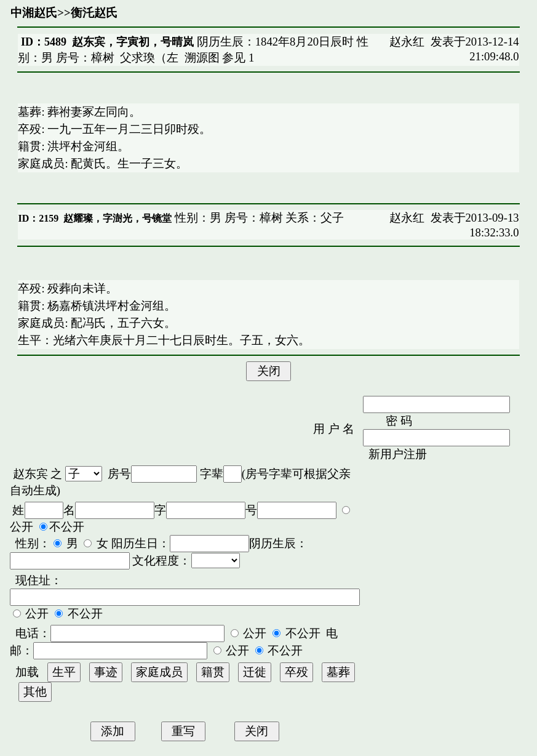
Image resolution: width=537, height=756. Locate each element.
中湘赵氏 (34, 13)
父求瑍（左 (149, 58)
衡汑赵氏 (94, 13)
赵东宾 (30, 474)
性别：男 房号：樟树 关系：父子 (258, 218)
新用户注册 (398, 454)
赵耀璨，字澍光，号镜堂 (117, 218)
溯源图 (202, 58)
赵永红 (407, 42)
